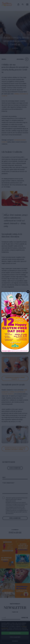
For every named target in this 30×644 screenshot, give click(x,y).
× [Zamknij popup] (28, 292)
